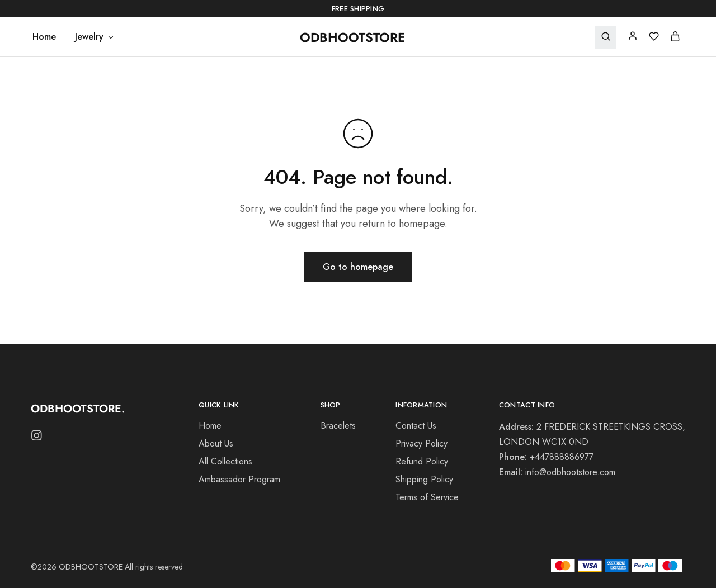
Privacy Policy (421, 444)
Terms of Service (427, 497)
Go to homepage (358, 267)
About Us (216, 444)
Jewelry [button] (95, 37)
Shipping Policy (424, 479)
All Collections (225, 461)
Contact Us (416, 426)
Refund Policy (422, 461)
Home (44, 37)
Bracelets (338, 426)
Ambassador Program (239, 479)
